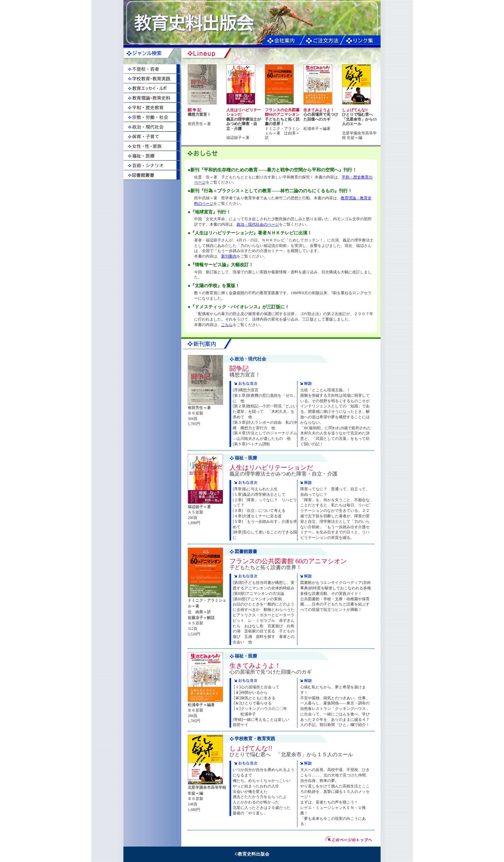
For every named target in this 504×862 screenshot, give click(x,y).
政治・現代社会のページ (258, 224)
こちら (227, 325)
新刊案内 (229, 256)
